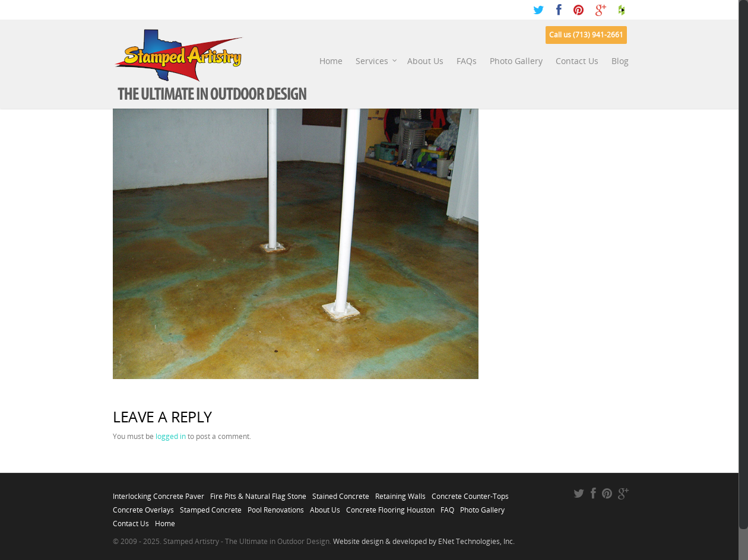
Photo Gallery (516, 61)
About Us (425, 61)
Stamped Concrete (211, 507)
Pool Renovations (276, 507)
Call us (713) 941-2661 (586, 35)
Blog (620, 61)
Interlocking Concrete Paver (159, 493)
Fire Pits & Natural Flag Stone (258, 493)
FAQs (467, 61)
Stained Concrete (341, 493)
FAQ (447, 507)
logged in (171, 436)
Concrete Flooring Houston (390, 507)
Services (377, 61)
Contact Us (577, 61)
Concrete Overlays (143, 507)
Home (331, 61)
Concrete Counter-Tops (470, 493)
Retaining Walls (400, 493)
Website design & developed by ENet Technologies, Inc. (424, 541)
